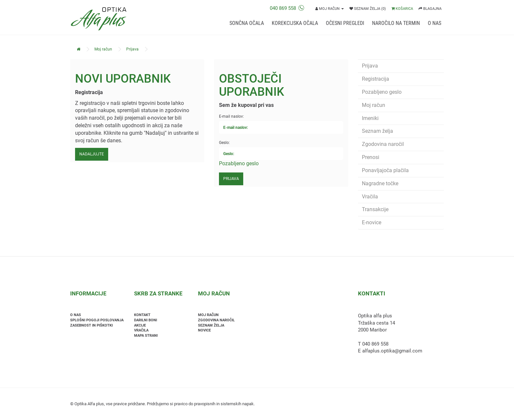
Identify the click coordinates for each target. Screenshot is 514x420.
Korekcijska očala (295, 23)
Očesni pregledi (345, 23)
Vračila (370, 197)
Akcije (140, 325)
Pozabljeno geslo (239, 163)
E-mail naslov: (231, 116)
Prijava (132, 49)
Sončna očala (247, 23)
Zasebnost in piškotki (91, 325)
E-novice (372, 222)
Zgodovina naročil (383, 144)
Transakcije (375, 209)
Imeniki (370, 118)
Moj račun (103, 49)
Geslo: (224, 143)
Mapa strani (146, 336)
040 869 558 (287, 8)
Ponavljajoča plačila (385, 170)
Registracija (376, 79)
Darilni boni (146, 320)
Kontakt (142, 315)
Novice (204, 330)
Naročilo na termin (396, 23)
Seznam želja (377, 131)
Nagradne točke (380, 183)
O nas (435, 23)
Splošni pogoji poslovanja (97, 320)
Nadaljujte (92, 154)
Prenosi (371, 157)
